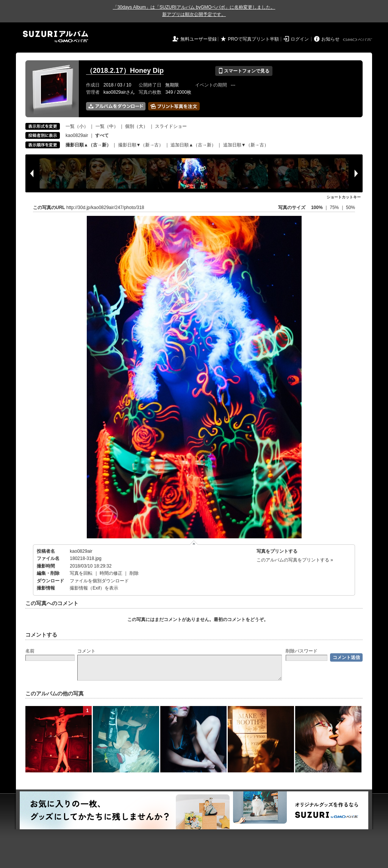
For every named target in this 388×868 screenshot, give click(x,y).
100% (317, 208)
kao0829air (77, 135)
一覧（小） (77, 126)
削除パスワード (302, 651)
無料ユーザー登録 (199, 39)
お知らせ (330, 39)
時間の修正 (111, 573)
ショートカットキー (344, 197)
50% (350, 208)
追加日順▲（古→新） (193, 145)
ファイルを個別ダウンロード (99, 581)
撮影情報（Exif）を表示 (94, 588)
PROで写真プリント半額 (253, 39)
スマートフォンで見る (244, 71)
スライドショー (171, 126)
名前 (30, 651)
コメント (86, 651)
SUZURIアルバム (56, 37)
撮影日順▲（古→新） (88, 145)
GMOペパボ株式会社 (358, 40)
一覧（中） (107, 126)
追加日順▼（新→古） (246, 145)
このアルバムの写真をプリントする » (295, 560)
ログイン (300, 39)
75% (335, 208)
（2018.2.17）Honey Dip (125, 71)
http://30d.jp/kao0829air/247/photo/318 (105, 208)
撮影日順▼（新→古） (141, 145)
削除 (134, 573)
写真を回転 (81, 573)
